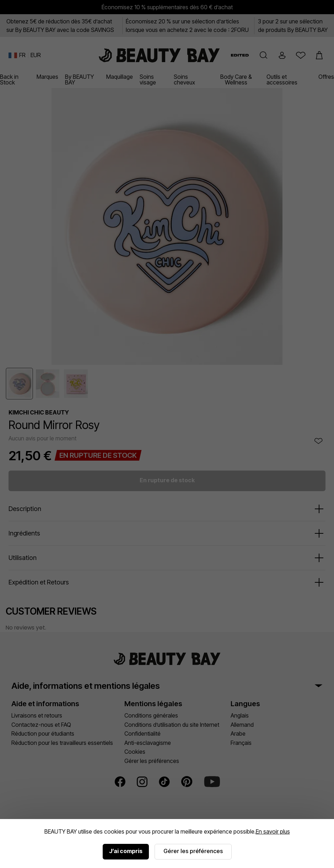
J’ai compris (126, 851)
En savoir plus (273, 831)
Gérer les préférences (193, 851)
